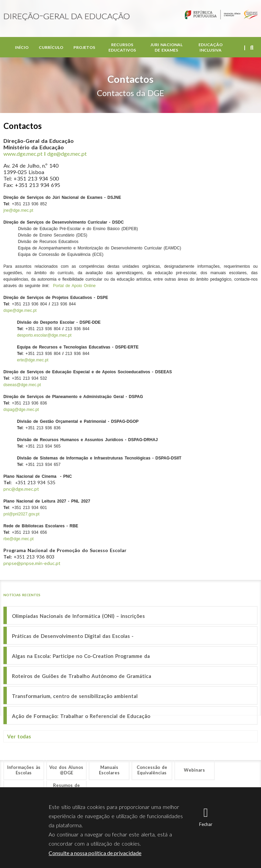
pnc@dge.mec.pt (21, 489)
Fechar (206, 824)
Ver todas (19, 736)
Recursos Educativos (122, 47)
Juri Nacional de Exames (166, 47)
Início (22, 47)
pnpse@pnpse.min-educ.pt (32, 563)
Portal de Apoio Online (74, 286)
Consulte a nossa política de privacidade (95, 853)
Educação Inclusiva (211, 47)
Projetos (84, 47)
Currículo (51, 47)
